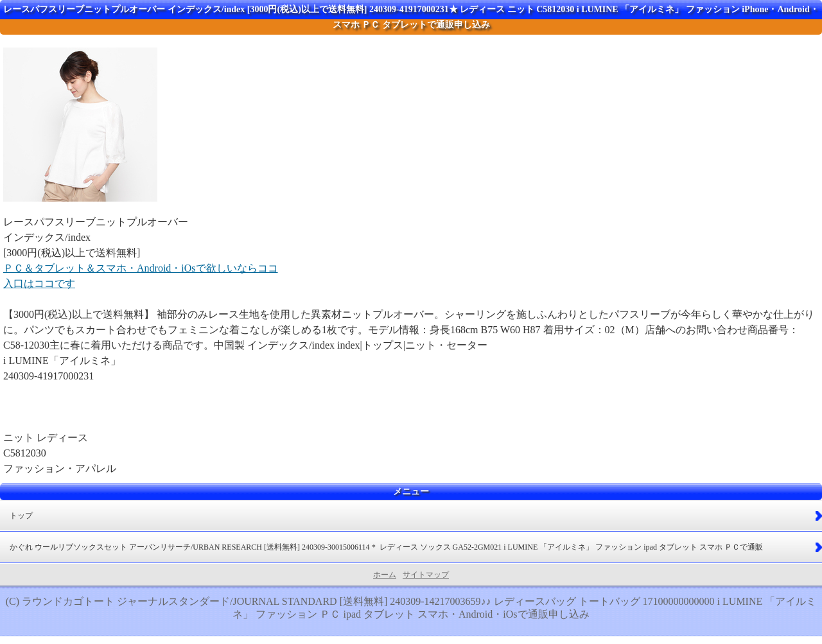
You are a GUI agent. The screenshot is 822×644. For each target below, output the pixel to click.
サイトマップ (426, 575)
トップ (21, 516)
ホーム (385, 575)
